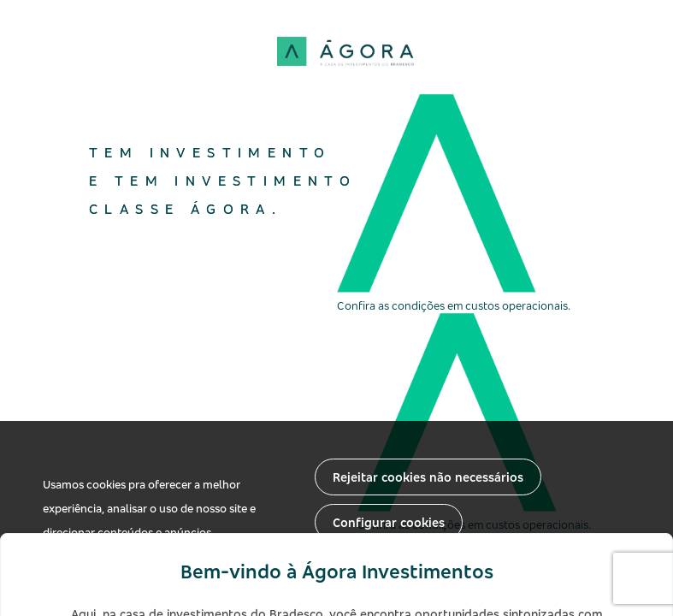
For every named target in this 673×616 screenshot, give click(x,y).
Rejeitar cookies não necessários (428, 477)
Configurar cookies (389, 522)
